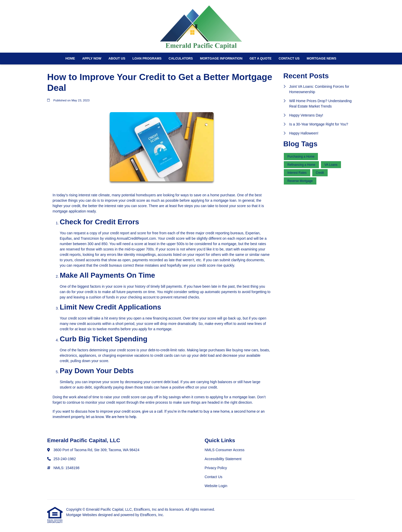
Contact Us (289, 59)
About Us (117, 59)
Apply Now (92, 59)
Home (70, 59)
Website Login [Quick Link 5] (216, 486)
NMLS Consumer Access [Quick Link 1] (225, 450)
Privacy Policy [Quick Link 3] (216, 468)
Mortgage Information (221, 59)
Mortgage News (321, 59)
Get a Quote (260, 59)
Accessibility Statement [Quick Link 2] (223, 459)
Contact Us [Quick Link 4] (213, 477)
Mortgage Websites (82, 515)
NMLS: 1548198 (67, 468)
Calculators (181, 59)
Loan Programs (147, 59)
